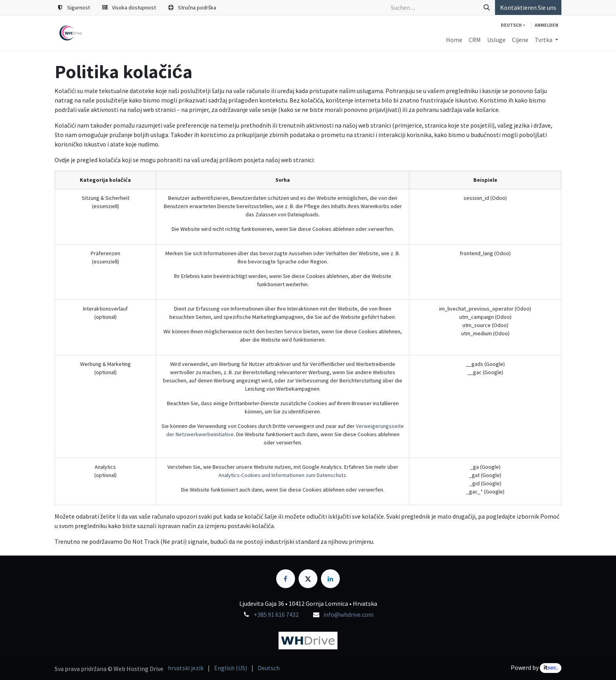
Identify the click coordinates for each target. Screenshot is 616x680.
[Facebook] (286, 579)
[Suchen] (487, 7)
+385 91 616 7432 (276, 614)
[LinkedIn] (330, 579)
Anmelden (546, 25)
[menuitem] (454, 40)
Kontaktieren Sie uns (528, 7)
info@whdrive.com (348, 614)
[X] (308, 579)
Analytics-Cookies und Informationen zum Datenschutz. (283, 475)
